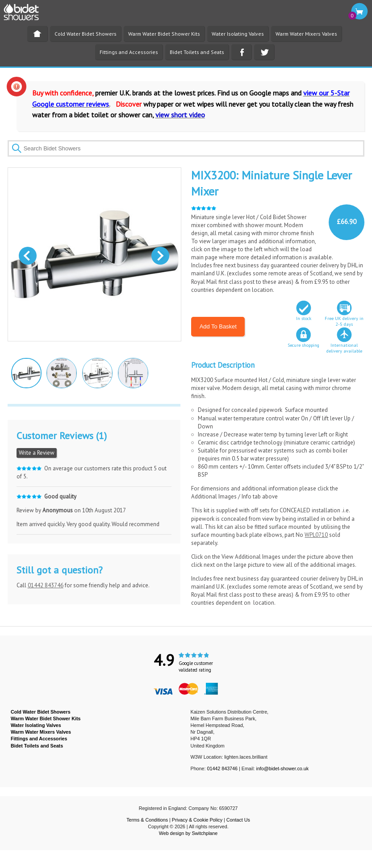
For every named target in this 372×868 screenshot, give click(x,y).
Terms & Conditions (147, 820)
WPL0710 (316, 535)
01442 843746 (46, 585)
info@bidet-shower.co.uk (283, 768)
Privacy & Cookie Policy (197, 820)
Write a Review (37, 453)
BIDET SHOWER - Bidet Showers (26, 15)
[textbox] (186, 148)
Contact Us (238, 820)
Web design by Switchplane (188, 833)
